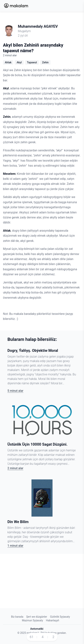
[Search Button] (67, 6)
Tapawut (32, 62)
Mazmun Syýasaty (33, 620)
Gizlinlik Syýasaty (60, 617)
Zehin (45, 62)
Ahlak (8, 62)
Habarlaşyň (53, 620)
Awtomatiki (37, 629)
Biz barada (17, 617)
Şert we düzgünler (37, 617)
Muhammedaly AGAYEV (38, 26)
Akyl (19, 62)
